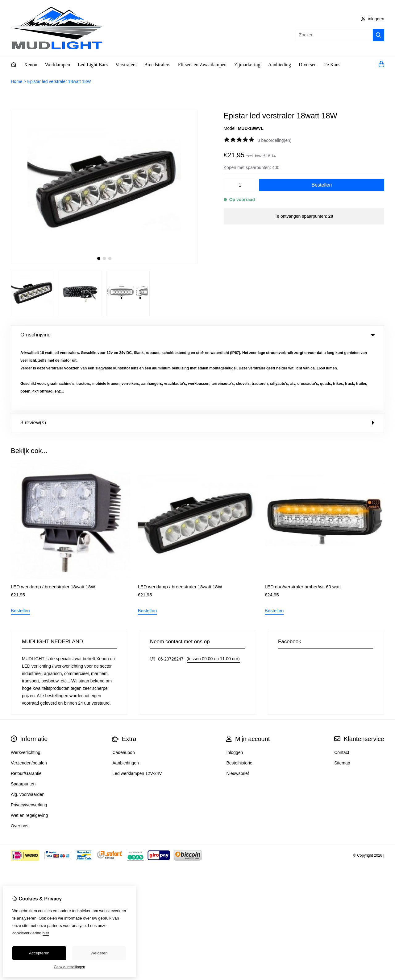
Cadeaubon (123, 687)
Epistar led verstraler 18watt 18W (59, 81)
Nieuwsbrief (237, 708)
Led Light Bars (93, 65)
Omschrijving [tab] (197, 335)
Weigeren (99, 953)
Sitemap (342, 697)
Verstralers (126, 65)
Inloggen (235, 687)
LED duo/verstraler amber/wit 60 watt (303, 521)
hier (46, 933)
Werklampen (58, 65)
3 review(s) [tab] (197, 357)
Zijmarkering (247, 65)
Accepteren (39, 953)
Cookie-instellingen (69, 967)
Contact (342, 687)
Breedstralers (157, 65)
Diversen (308, 65)
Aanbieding (279, 65)
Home (17, 81)
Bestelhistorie (239, 697)
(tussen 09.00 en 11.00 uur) (213, 593)
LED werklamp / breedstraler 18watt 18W (53, 521)
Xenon (31, 65)
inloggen (373, 19)
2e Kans (332, 65)
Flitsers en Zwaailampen (202, 65)
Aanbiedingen (126, 697)
